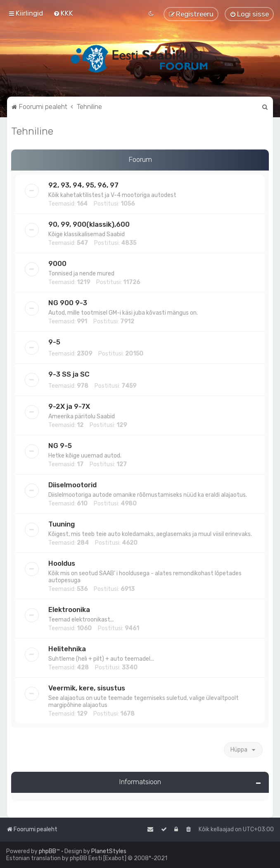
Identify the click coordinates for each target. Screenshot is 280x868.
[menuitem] (63, 13)
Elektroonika (69, 609)
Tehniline (32, 131)
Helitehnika (67, 649)
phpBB (47, 851)
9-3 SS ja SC (69, 374)
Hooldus (62, 563)
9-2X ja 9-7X (69, 406)
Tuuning (62, 524)
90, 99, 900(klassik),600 (89, 224)
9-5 (54, 342)
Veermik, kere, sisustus (87, 688)
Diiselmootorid (72, 485)
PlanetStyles (109, 851)
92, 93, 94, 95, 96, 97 (83, 185)
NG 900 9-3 (68, 303)
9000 (57, 263)
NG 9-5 (60, 446)
